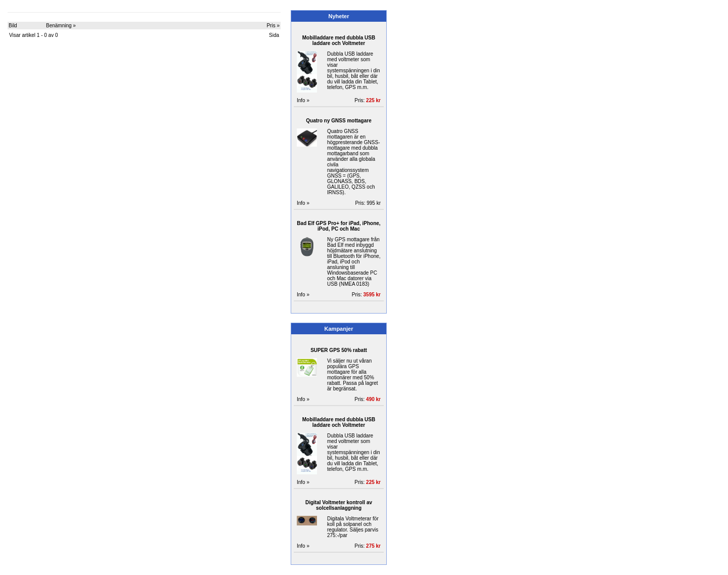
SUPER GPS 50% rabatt (339, 350)
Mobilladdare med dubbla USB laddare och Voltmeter (339, 40)
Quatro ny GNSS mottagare (338, 121)
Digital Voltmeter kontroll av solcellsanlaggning (339, 505)
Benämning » (61, 26)
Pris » (273, 26)
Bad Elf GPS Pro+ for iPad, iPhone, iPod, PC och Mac (338, 226)
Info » (303, 100)
